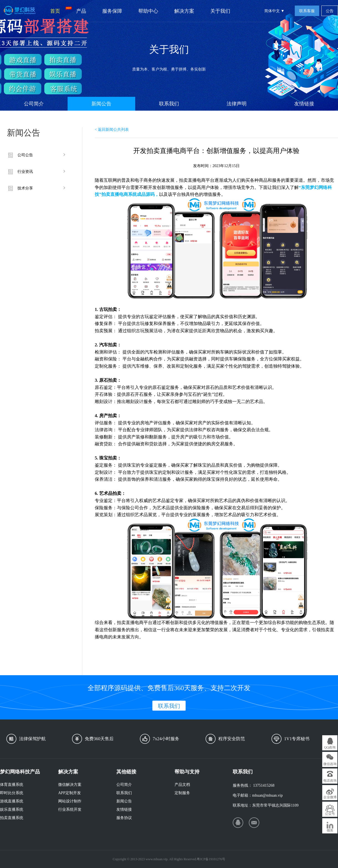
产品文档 (182, 785)
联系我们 (169, 104)
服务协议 (124, 818)
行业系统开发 (70, 809)
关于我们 (220, 11)
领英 (330, 830)
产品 (81, 11)
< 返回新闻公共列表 (112, 130)
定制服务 (182, 793)
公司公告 (25, 155)
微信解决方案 (70, 785)
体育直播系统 (12, 785)
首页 (59, 10)
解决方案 (184, 11)
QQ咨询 (330, 747)
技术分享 (25, 188)
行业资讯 (25, 172)
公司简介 (34, 104)
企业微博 (330, 797)
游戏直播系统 (12, 801)
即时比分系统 (12, 793)
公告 (330, 11)
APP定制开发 (70, 793)
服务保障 (112, 11)
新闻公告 (101, 104)
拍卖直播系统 (12, 818)
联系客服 (307, 11)
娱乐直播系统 (12, 809)
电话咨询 (330, 781)
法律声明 (237, 104)
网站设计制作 (70, 801)
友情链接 (304, 104)
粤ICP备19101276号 (211, 859)
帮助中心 (148, 11)
